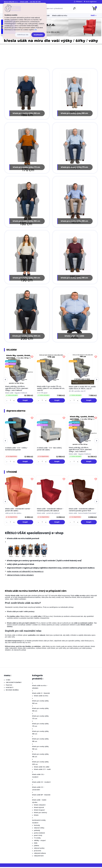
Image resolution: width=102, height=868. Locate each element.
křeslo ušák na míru (60, 16)
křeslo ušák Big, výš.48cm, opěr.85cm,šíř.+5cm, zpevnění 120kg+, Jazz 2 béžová (17, 389)
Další (93, 15)
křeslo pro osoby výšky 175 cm (74, 167)
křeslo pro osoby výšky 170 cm (26, 167)
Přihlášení (79, 2)
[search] (74, 9)
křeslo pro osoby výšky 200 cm (26, 337)
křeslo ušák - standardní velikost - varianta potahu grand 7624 (82, 511)
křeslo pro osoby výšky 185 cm (74, 222)
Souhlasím (38, 35)
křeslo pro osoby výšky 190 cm (26, 278)
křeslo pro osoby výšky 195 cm (74, 278)
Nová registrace (91, 2)
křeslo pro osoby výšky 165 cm (74, 113)
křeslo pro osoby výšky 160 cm (26, 113)
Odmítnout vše (23, 35)
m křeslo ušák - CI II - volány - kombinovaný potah (17, 450)
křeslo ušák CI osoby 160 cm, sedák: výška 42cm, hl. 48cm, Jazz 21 (82, 389)
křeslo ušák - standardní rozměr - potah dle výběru (18, 511)
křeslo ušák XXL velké (74, 337)
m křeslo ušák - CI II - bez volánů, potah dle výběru (49, 450)
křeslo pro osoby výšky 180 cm (26, 222)
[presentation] (5, 380)
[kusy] (10, 401)
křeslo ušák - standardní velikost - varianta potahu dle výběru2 (50, 511)
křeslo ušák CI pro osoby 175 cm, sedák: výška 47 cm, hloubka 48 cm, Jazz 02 (51, 389)
